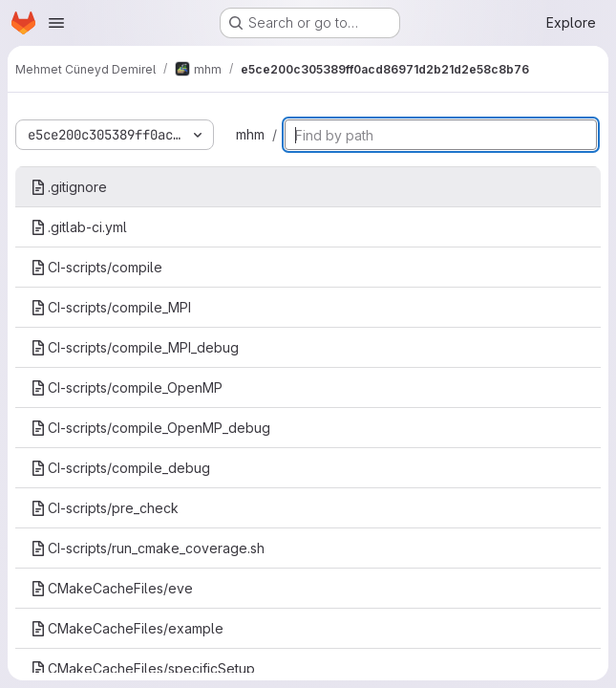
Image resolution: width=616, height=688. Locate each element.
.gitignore (69, 187)
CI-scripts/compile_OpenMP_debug (150, 428)
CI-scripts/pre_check (105, 508)
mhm (250, 134)
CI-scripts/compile (96, 267)
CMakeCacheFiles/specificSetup (143, 668)
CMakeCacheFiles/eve (112, 588)
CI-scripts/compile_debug (120, 468)
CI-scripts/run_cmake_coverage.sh (148, 548)
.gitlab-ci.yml (79, 227)
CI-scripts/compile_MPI (111, 307)
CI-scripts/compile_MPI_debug (135, 347)
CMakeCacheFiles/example (127, 628)
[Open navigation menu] (56, 23)
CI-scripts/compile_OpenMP (127, 387)
